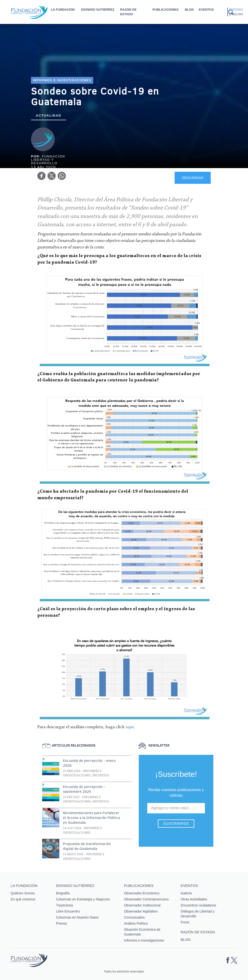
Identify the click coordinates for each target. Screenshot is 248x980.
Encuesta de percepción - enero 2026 (89, 763)
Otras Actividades (194, 899)
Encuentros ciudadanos (198, 905)
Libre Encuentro (68, 911)
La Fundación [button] (63, 10)
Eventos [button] (206, 10)
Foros (185, 922)
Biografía (63, 893)
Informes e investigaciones (62, 80)
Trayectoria (64, 905)
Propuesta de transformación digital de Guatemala (87, 846)
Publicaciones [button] (166, 10)
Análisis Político (136, 923)
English (236, 14)
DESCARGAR (193, 178)
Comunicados (134, 917)
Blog (189, 10)
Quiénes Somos (23, 893)
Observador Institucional (142, 905)
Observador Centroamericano (146, 899)
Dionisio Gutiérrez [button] (98, 10)
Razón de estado (128, 12)
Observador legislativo (141, 911)
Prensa (61, 923)
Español (236, 10)
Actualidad (49, 115)
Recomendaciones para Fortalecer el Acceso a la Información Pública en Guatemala (91, 818)
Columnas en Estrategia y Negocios (83, 899)
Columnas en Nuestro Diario (77, 917)
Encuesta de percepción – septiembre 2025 (84, 789)
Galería (186, 893)
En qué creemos (23, 899)
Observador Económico (142, 893)
